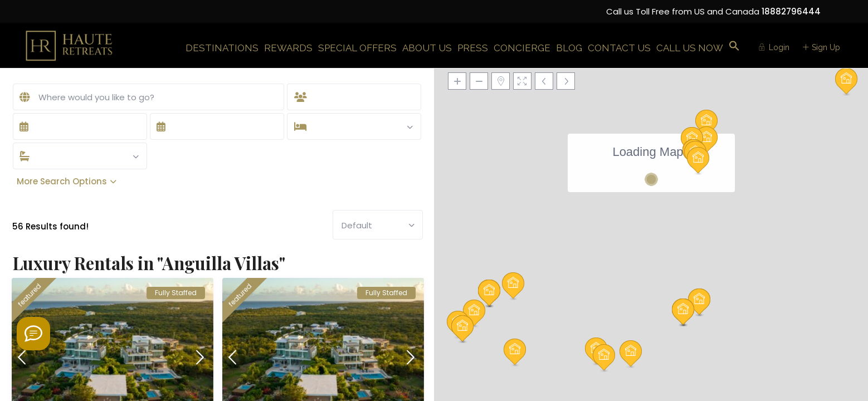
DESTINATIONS (222, 48)
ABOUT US (427, 48)
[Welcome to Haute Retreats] (33, 334)
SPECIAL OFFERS (357, 48)
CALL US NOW (690, 48)
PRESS (473, 48)
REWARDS (288, 48)
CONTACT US (619, 48)
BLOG (569, 48)
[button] (734, 47)
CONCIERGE (522, 48)
